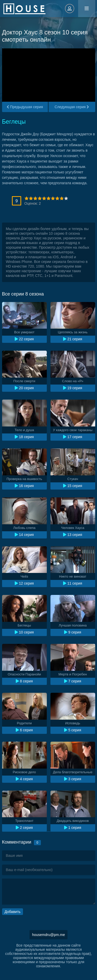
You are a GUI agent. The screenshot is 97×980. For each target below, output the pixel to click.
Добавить (13, 912)
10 (66, 198)
